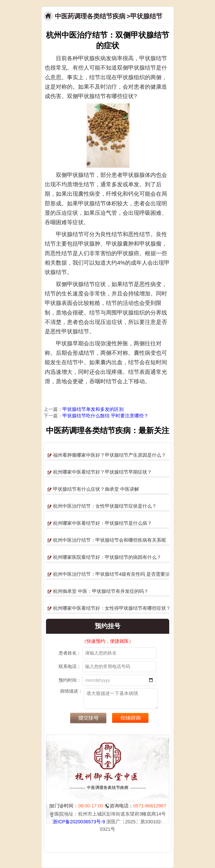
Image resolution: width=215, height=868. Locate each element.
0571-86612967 (150, 806)
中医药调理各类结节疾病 (90, 16)
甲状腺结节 (146, 16)
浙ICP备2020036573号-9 (79, 822)
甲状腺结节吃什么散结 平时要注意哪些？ (105, 416)
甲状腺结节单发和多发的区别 (93, 409)
